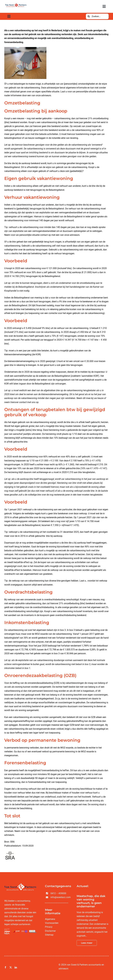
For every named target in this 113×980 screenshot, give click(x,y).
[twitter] (11, 967)
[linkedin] (16, 967)
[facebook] (5, 967)
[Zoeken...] (97, 16)
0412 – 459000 (58, 893)
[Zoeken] (89, 16)
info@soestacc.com (61, 897)
